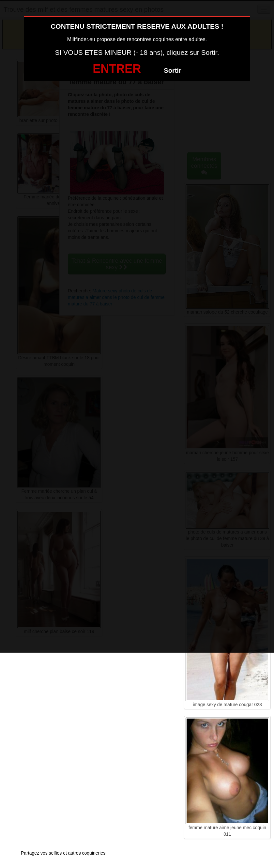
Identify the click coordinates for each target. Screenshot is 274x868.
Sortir (172, 70)
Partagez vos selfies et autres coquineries (63, 853)
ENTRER (117, 69)
